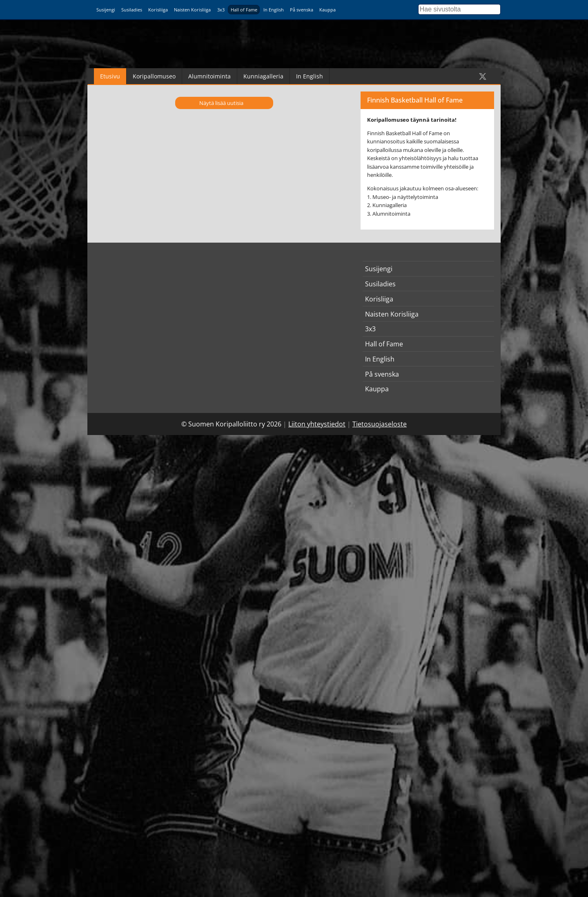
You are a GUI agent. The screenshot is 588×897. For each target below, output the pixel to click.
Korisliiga (158, 10)
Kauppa (327, 10)
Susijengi (106, 10)
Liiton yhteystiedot (317, 424)
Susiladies (132, 10)
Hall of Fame (244, 10)
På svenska (302, 10)
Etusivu (110, 76)
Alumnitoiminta (209, 76)
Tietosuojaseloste (380, 424)
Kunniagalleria (263, 76)
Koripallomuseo (154, 76)
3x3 (221, 10)
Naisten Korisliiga (192, 10)
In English (274, 10)
